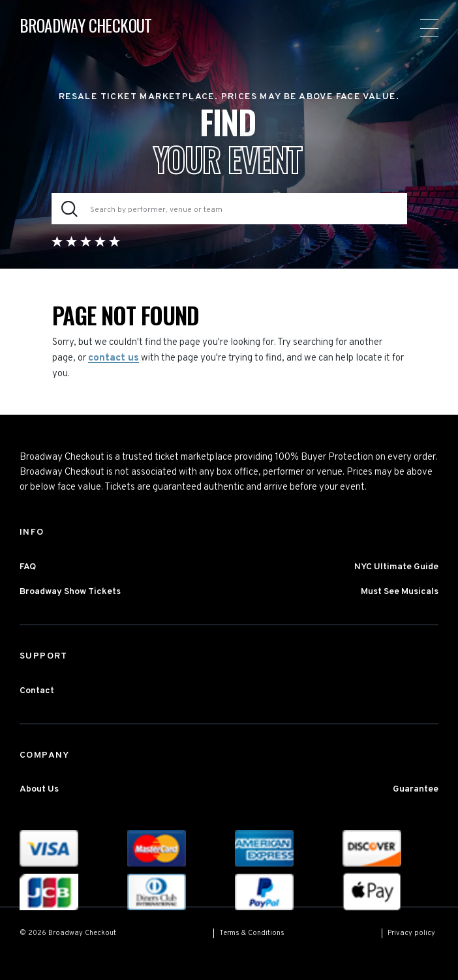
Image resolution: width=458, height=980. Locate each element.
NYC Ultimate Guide (396, 567)
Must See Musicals (400, 592)
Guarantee (416, 789)
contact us (114, 358)
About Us (39, 789)
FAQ (28, 567)
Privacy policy (411, 933)
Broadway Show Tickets (70, 592)
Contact (37, 691)
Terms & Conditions (252, 933)
